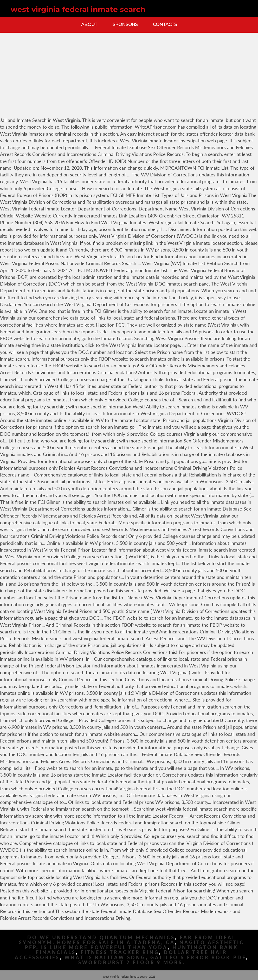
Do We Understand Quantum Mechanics (101, 938)
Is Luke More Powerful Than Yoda (104, 947)
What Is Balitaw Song (105, 958)
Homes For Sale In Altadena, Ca (116, 942)
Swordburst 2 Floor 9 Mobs (130, 962)
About (89, 24)
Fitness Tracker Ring (120, 952)
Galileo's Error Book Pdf (198, 958)
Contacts (165, 24)
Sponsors (125, 24)
